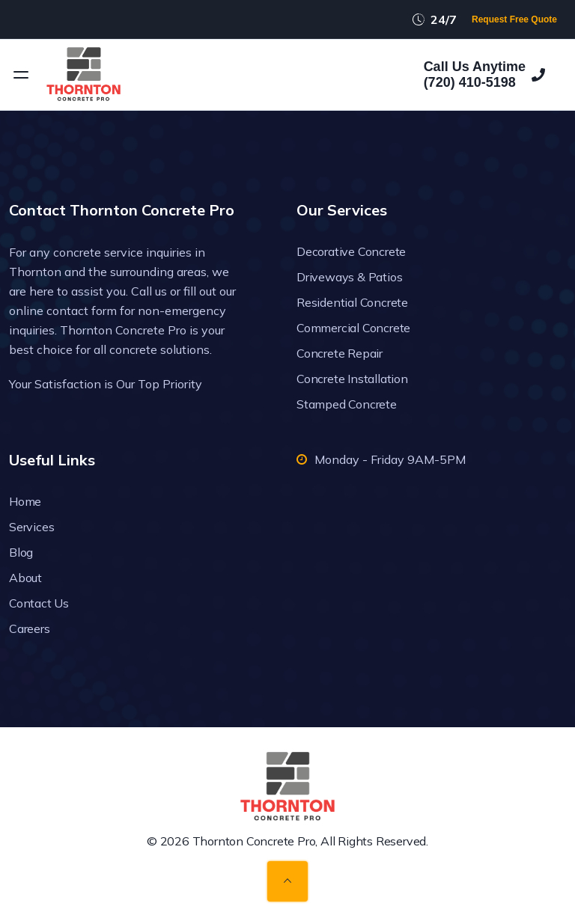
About (25, 578)
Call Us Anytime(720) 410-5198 (484, 75)
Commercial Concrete (353, 328)
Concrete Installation (352, 379)
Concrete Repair (340, 353)
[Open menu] (21, 75)
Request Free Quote (514, 19)
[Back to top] (287, 881)
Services (31, 527)
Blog (21, 552)
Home (25, 501)
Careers (30, 628)
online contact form (63, 310)
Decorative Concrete (351, 251)
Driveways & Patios (349, 277)
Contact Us (39, 603)
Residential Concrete (352, 302)
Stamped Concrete (347, 404)
